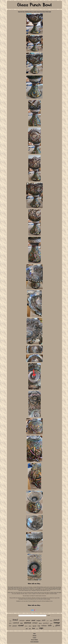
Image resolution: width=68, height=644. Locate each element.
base (34, 628)
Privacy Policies (34, 640)
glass (58, 625)
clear (21, 623)
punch (57, 620)
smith (44, 620)
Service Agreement (34, 642)
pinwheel (15, 626)
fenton (51, 621)
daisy (30, 629)
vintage (57, 623)
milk (27, 629)
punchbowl (46, 623)
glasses (40, 623)
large (39, 626)
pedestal (28, 620)
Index (34, 634)
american (28, 623)
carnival (16, 623)
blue (54, 626)
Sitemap (34, 636)
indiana (30, 626)
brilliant (44, 626)
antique (35, 623)
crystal (21, 625)
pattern (26, 626)
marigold (38, 621)
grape (10, 621)
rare (10, 626)
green (48, 621)
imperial (34, 626)
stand (33, 620)
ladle (50, 625)
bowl (15, 620)
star (37, 629)
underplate (22, 620)
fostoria (51, 623)
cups (41, 628)
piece (10, 623)
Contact (34, 638)
